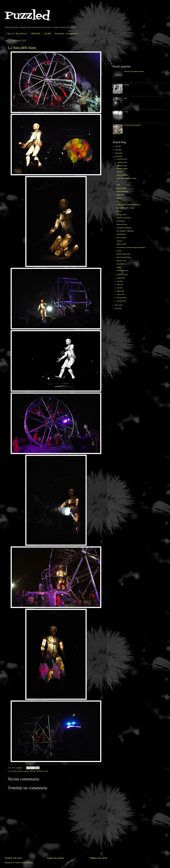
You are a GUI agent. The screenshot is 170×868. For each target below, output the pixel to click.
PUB (118, 185)
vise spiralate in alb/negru (125, 231)
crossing (119, 241)
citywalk (119, 172)
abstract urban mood (123, 254)
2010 (117, 308)
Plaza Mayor (121, 221)
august (119, 278)
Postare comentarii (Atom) (23, 863)
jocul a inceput (121, 238)
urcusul (119, 251)
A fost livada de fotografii (132, 125)
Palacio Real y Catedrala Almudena (129, 205)
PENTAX (33, 771)
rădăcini (127, 85)
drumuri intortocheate (124, 257)
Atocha (119, 211)
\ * (117, 182)
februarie (120, 298)
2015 (117, 146)
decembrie (121, 159)
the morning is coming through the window (131, 247)
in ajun (126, 112)
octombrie (120, 166)
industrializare (121, 234)
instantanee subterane (124, 228)
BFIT (16, 771)
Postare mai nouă (13, 858)
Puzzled (27, 16)
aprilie (119, 291)
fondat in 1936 (121, 244)
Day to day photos (17, 34)
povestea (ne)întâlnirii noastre (134, 71)
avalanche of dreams (124, 218)
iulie (118, 281)
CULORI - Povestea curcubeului (61, 34)
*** (117, 201)
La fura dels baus (22, 47)
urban (46, 771)
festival (20, 771)
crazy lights (120, 264)
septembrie (121, 275)
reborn (119, 267)
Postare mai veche (98, 858)
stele (125, 98)
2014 (117, 150)
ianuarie (120, 301)
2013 (117, 153)
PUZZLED (40, 771)
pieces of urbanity (122, 175)
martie (119, 294)
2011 (117, 305)
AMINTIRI (36, 34)
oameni (26, 771)
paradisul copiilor (122, 168)
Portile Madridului (122, 192)
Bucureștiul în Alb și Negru (125, 208)
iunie (119, 284)
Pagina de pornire (56, 858)
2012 (117, 156)
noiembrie (120, 162)
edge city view (121, 188)
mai (118, 288)
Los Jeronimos (121, 215)
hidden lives (121, 195)
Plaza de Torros (122, 224)
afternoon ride (121, 261)
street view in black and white (126, 178)
